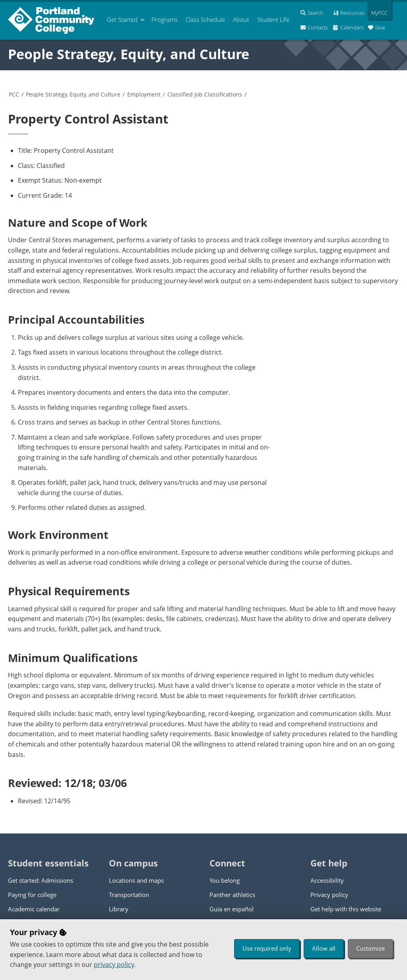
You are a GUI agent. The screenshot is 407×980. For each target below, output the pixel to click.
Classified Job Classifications (205, 94)
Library (119, 909)
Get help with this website (346, 909)
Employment (144, 94)
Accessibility (327, 880)
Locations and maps (136, 880)
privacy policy (114, 965)
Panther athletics (232, 895)
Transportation (129, 895)
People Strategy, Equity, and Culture (129, 54)
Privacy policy (329, 895)
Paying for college (32, 895)
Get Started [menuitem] (122, 19)
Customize (370, 948)
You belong (225, 880)
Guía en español (232, 909)
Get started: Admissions (41, 880)
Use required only (267, 948)
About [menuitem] (241, 19)
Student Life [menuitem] (273, 19)
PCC (14, 94)
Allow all (324, 948)
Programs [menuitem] (165, 19)
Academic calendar (34, 909)
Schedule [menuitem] (205, 19)
